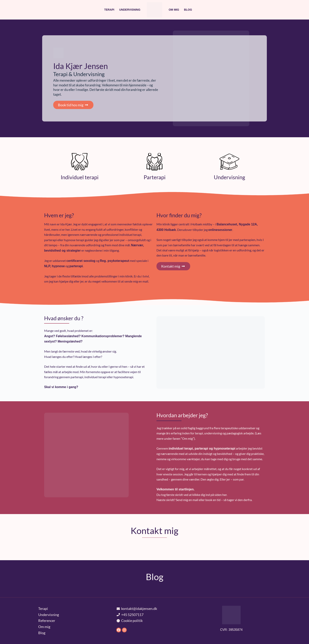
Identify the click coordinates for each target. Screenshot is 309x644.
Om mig (174, 10)
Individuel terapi (80, 177)
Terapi (109, 10)
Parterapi (155, 177)
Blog (188, 10)
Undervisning (130, 10)
